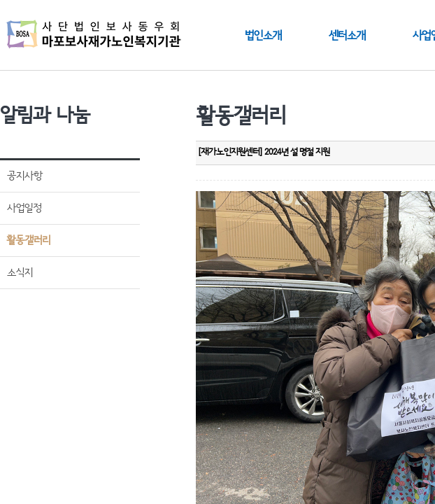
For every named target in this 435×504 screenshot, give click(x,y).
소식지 (20, 273)
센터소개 (347, 36)
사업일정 (24, 208)
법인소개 (263, 36)
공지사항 (25, 176)
